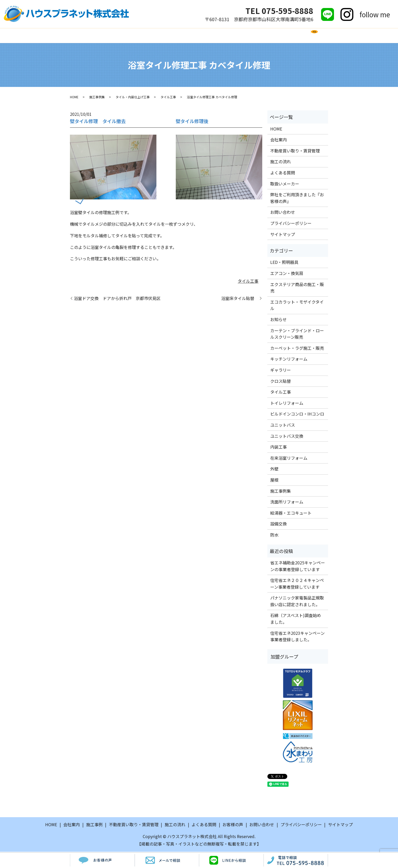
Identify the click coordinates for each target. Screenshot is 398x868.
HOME (83, 36)
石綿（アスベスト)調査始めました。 (296, 619)
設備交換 (278, 524)
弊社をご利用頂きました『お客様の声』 (297, 199)
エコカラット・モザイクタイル (297, 306)
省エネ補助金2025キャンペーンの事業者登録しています (298, 567)
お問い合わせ (300, 36)
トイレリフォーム (287, 404)
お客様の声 (267, 36)
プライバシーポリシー (291, 224)
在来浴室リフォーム (289, 458)
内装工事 (278, 448)
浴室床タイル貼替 (240, 299)
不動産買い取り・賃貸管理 (295, 151)
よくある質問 (194, 36)
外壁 (274, 469)
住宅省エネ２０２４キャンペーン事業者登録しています (297, 584)
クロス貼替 (281, 382)
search (323, 38)
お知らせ (278, 320)
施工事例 (133, 36)
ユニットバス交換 (287, 436)
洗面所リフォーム (287, 502)
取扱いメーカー (232, 36)
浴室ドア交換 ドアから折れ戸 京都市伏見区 (117, 299)
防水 (274, 536)
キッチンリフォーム (289, 360)
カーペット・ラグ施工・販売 (297, 349)
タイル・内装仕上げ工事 (133, 98)
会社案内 (107, 36)
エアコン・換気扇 (287, 274)
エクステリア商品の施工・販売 (297, 288)
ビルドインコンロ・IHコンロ (297, 415)
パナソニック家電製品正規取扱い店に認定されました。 (297, 602)
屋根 (274, 481)
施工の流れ (161, 36)
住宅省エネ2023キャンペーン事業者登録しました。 (297, 637)
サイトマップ (283, 235)
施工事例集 (97, 98)
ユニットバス (283, 426)
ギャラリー (281, 371)
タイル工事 (168, 98)
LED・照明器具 (284, 263)
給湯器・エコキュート (291, 513)
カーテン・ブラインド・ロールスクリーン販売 (297, 334)
